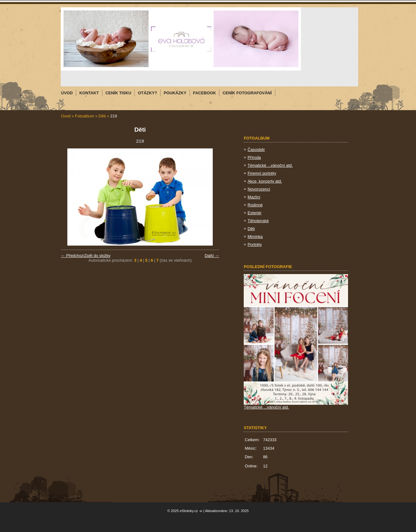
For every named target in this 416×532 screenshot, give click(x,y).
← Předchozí (73, 256)
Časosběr (256, 150)
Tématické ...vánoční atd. (270, 165)
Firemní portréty (262, 173)
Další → (212, 256)
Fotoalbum (84, 116)
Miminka (255, 237)
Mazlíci (254, 197)
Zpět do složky (98, 256)
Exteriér (254, 213)
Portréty (255, 244)
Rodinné (255, 205)
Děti (102, 116)
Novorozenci (259, 189)
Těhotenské (258, 221)
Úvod (66, 116)
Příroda (254, 157)
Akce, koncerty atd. (265, 181)
